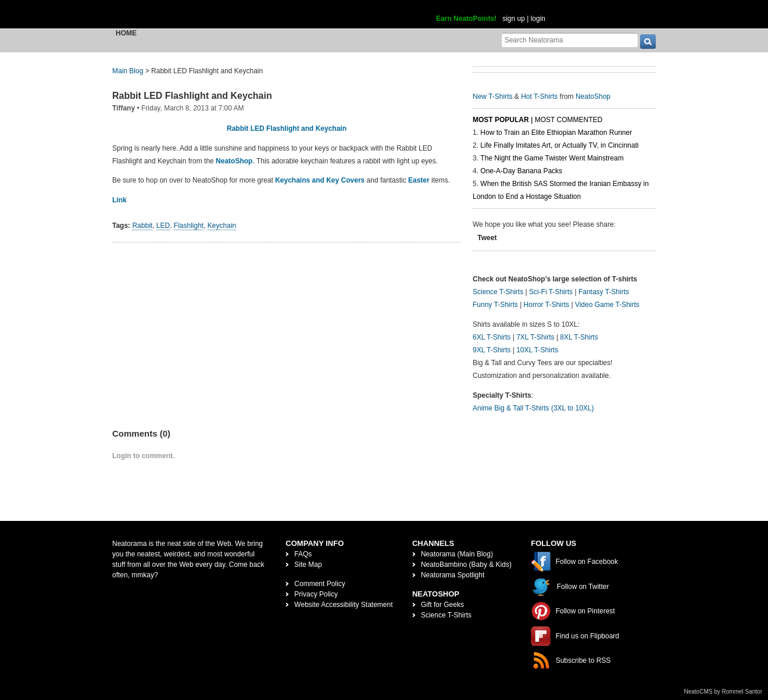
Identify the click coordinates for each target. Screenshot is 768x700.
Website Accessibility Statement (343, 605)
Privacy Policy (316, 594)
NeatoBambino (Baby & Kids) (466, 565)
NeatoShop (234, 161)
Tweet (487, 238)
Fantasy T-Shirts (604, 292)
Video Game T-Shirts (607, 305)
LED (163, 226)
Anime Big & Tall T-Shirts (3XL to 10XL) (533, 408)
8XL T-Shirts (579, 337)
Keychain (222, 226)
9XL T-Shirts (492, 350)
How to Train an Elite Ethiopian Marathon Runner (556, 133)
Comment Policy (319, 584)
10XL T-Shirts (537, 350)
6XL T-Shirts (492, 337)
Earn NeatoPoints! (466, 19)
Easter (419, 180)
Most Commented (569, 120)
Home (126, 33)
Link (119, 200)
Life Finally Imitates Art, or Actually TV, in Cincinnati (559, 145)
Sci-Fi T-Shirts (551, 292)
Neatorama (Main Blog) (457, 554)
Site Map (308, 565)
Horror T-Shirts (546, 305)
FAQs (303, 554)
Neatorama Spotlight (453, 575)
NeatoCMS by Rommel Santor (724, 692)
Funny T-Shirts (495, 305)
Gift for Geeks (442, 605)
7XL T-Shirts (535, 337)
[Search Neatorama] (570, 40)
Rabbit (142, 226)
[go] (648, 42)
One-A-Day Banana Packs (521, 171)
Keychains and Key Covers (320, 180)
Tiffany (124, 108)
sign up (514, 19)
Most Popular (501, 120)
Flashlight (189, 226)
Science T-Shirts (498, 292)
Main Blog (128, 71)
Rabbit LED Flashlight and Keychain (192, 96)
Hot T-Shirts (539, 97)
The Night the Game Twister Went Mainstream (552, 158)
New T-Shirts (492, 97)
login (538, 19)
